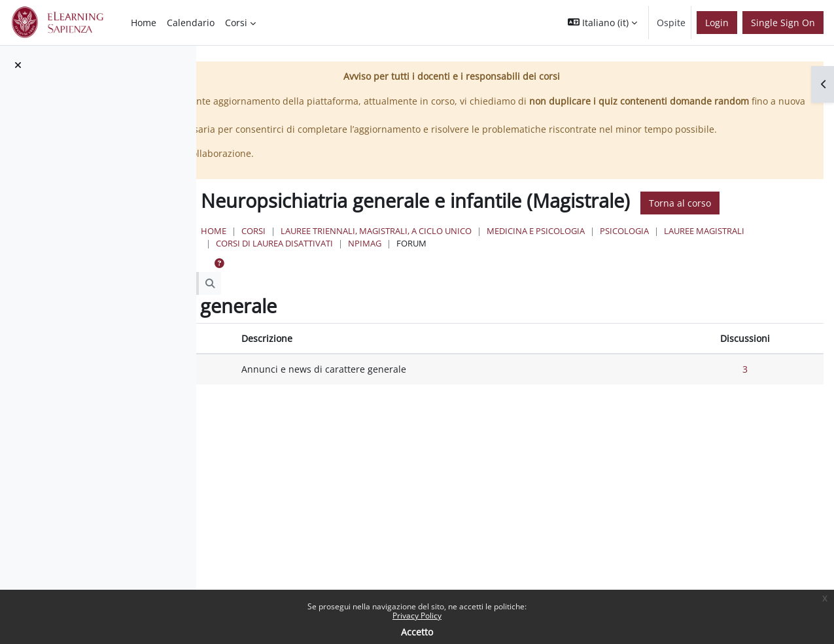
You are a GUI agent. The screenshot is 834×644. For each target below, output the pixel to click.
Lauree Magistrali (416, 280)
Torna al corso (405, 240)
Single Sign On (783, 23)
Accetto (417, 632)
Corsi (413, 267)
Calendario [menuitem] (191, 23)
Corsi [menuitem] (236, 23)
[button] (602, 23)
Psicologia (784, 267)
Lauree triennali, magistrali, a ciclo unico (536, 267)
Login (717, 23)
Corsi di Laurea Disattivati (530, 280)
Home (373, 267)
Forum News (291, 406)
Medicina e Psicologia (695, 267)
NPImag (620, 280)
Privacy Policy (417, 616)
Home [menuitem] (144, 23)
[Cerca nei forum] (323, 320)
